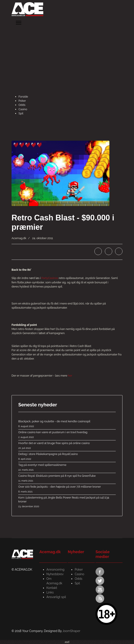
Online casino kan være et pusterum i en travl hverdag (67, 435)
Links (50, 592)
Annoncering (55, 570)
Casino (23, 109)
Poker (22, 101)
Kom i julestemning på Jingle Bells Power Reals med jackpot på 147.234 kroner (67, 502)
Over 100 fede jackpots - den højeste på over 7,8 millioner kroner (67, 489)
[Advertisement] (67, 62)
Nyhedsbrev (55, 574)
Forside (23, 97)
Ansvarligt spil (56, 597)
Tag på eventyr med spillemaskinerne (67, 468)
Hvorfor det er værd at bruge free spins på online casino (67, 446)
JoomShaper (71, 631)
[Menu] (19, 23)
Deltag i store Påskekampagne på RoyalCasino (67, 457)
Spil (21, 113)
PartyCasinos (50, 278)
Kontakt (52, 588)
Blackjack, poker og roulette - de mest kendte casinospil (67, 424)
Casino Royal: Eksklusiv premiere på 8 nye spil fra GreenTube (67, 478)
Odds (22, 105)
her (70, 376)
